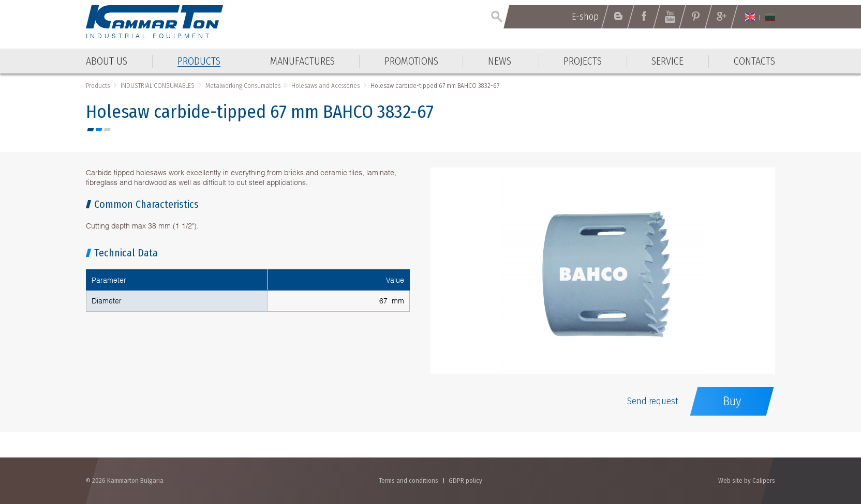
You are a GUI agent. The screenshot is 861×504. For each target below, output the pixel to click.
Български (770, 17)
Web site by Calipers (747, 480)
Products (98, 86)
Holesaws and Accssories (325, 86)
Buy (732, 401)
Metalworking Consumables (243, 86)
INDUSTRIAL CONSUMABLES (158, 86)
